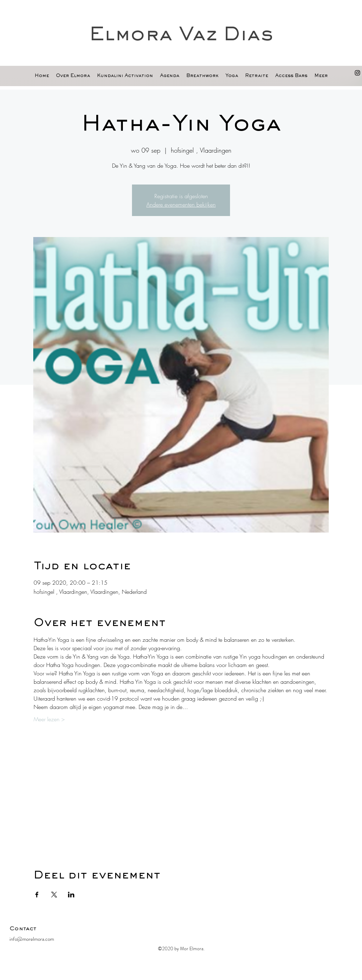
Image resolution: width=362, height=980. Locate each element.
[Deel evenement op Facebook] (37, 895)
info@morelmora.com (32, 939)
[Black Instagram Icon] (357, 73)
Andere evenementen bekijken (181, 204)
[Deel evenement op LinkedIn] (71, 895)
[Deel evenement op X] (54, 895)
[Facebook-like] (309, 931)
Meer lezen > (49, 719)
